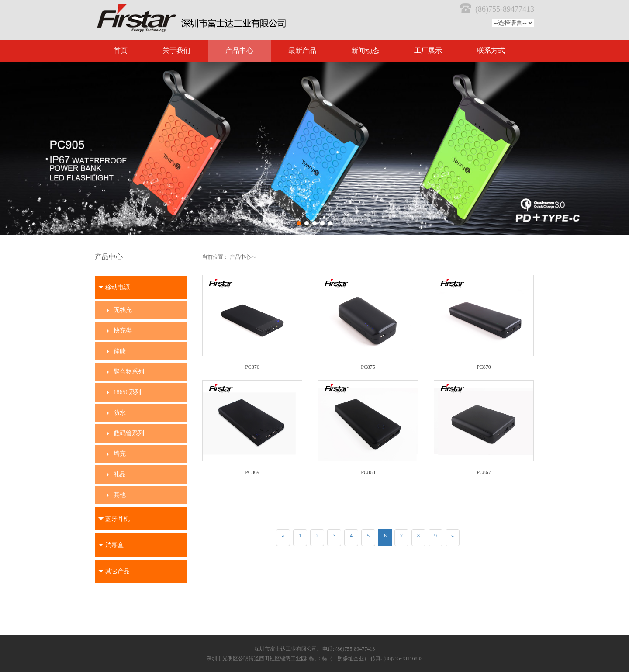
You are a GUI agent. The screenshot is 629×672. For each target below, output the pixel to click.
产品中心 (239, 50)
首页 (121, 50)
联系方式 (491, 50)
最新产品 (302, 50)
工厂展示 (428, 50)
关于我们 (176, 50)
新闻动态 (365, 50)
